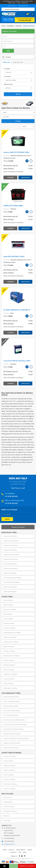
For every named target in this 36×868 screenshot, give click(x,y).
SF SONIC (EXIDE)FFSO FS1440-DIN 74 (17, 310)
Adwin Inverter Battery (10, 587)
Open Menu (18, 57)
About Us (11, 850)
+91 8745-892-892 (25, 20)
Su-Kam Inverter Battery (10, 545)
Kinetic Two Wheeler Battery (11, 701)
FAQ (20, 852)
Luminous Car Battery (10, 756)
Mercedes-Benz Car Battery (11, 656)
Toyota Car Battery (9, 679)
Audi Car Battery (8, 600)
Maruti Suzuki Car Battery (11, 642)
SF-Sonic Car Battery (9, 779)
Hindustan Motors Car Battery (12, 633)
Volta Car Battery (8, 761)
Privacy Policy (7, 797)
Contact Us (12, 6)
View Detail (25, 177)
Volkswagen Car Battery (10, 688)
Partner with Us (21, 850)
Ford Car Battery (8, 619)
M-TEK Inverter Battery (10, 564)
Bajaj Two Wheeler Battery (11, 697)
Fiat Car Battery (8, 614)
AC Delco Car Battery (9, 789)
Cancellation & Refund (10, 811)
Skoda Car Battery (9, 670)
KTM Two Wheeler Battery (11, 748)
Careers (30, 850)
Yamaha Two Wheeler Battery (12, 734)
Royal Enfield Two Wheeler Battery (13, 729)
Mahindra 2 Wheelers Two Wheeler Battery (16, 738)
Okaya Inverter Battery (10, 550)
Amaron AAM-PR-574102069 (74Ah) (16, 152)
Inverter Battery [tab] (18, 62)
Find (18, 94)
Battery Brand (8, 84)
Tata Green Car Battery (10, 784)
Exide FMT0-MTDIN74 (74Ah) (14, 257)
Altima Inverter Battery (10, 592)
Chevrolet (18, 26)
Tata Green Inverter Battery (11, 582)
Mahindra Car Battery (10, 637)
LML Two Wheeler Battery (11, 706)
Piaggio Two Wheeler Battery (12, 743)
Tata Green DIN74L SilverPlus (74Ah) (17, 361)
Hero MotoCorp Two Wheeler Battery (14, 720)
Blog (25, 852)
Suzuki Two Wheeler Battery (11, 711)
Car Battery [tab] (6, 62)
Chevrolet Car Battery (10, 609)
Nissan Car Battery (9, 660)
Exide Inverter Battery (10, 573)
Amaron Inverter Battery (10, 568)
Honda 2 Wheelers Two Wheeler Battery (15, 724)
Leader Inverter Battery (10, 536)
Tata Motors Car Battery (10, 674)
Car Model (7, 76)
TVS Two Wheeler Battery (11, 715)
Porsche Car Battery (9, 651)
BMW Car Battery (8, 605)
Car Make (7, 69)
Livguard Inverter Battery (10, 559)
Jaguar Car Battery (9, 646)
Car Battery (10, 26)
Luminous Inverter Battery (11, 541)
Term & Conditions (9, 807)
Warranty (6, 816)
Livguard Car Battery (9, 766)
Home (3, 26)
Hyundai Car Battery (9, 628)
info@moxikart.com (9, 844)
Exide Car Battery (8, 775)
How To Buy (7, 820)
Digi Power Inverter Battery (11, 555)
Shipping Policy (8, 802)
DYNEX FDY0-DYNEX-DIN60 (13, 206)
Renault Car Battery (9, 665)
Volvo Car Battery (8, 683)
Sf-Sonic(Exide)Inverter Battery (12, 578)
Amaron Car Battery (9, 770)
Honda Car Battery (9, 623)
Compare (10, 177)
